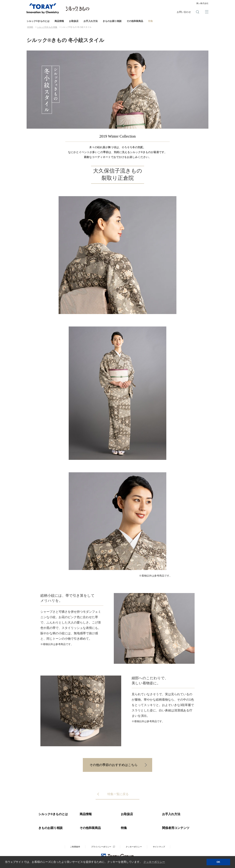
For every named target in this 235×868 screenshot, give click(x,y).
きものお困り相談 (112, 21)
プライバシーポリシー (101, 847)
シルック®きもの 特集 (47, 27)
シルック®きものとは (38, 21)
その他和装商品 (135, 21)
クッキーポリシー (134, 847)
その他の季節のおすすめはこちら (114, 765)
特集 (150, 21)
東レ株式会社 (202, 3)
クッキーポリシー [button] (154, 862)
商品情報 (59, 21)
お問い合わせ (184, 12)
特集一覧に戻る (118, 794)
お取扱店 (74, 21)
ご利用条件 (75, 847)
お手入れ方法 (91, 21)
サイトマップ (159, 847)
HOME (30, 27)
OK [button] (218, 862)
